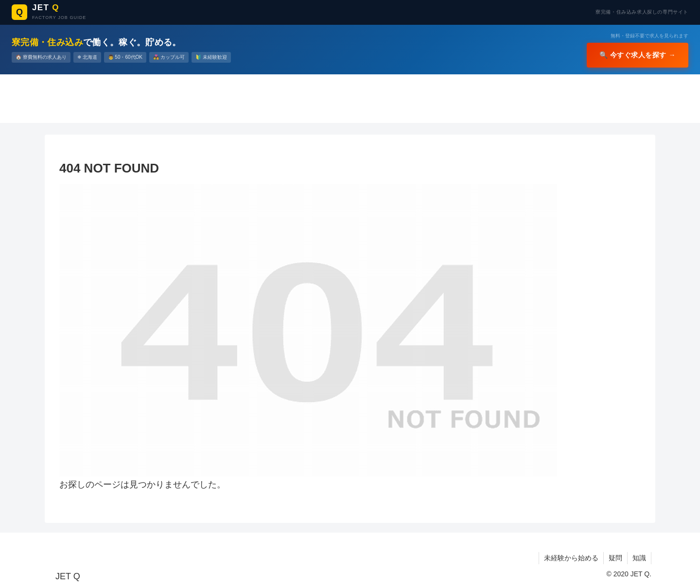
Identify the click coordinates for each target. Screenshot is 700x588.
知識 (639, 558)
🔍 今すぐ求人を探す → (638, 55)
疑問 (615, 558)
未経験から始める (571, 558)
